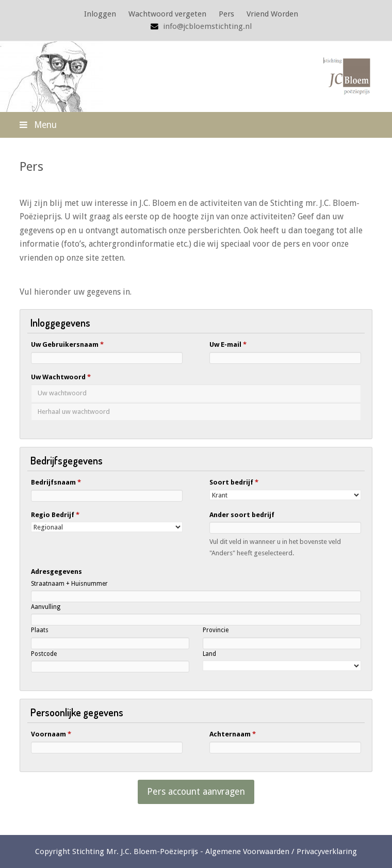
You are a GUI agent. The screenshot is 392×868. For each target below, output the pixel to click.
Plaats (40, 630)
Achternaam (233, 734)
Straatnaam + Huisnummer (69, 584)
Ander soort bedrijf (242, 515)
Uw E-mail (228, 344)
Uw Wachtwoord (61, 377)
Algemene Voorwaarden (247, 851)
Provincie (216, 630)
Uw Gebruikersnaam (67, 344)
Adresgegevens (56, 572)
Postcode (44, 654)
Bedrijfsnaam (56, 482)
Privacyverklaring (327, 851)
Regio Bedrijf (55, 515)
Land (209, 654)
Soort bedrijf (234, 482)
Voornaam (51, 734)
